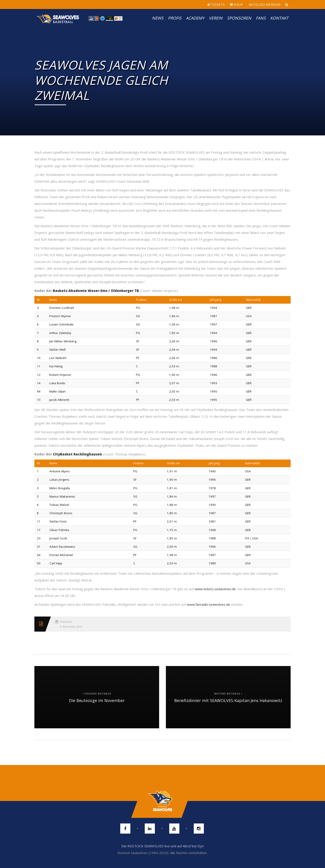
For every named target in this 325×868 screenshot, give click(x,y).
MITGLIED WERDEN (264, 4)
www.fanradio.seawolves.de (208, 604)
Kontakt (279, 18)
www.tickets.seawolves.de (215, 589)
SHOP (236, 4)
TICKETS (216, 4)
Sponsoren (239, 18)
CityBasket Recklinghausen (77, 454)
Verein (216, 18)
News (158, 18)
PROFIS (175, 18)
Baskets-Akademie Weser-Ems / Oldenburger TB (96, 291)
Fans (261, 18)
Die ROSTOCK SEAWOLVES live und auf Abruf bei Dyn (162, 846)
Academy (195, 18)
